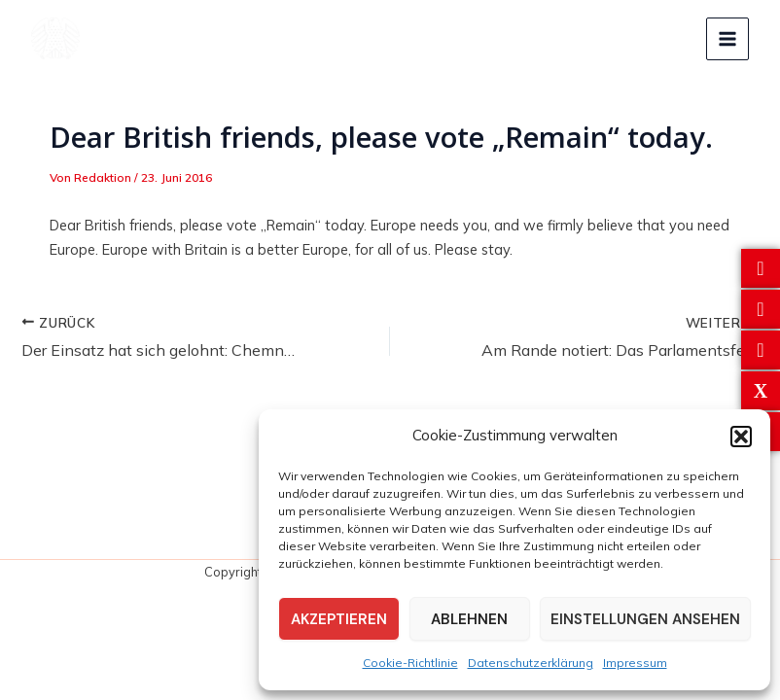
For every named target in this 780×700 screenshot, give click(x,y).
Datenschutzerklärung (531, 663)
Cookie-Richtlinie (410, 663)
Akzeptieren (339, 619)
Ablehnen (469, 619)
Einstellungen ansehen (645, 619)
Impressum (635, 663)
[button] (741, 437)
